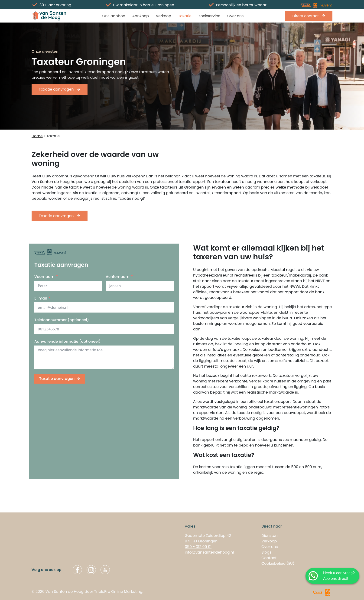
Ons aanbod (114, 16)
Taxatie (185, 16)
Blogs (266, 552)
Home (37, 136)
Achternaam (118, 277)
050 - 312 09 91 (198, 547)
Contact (269, 558)
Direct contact (309, 16)
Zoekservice (209, 16)
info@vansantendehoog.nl (209, 552)
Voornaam (44, 277)
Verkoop (163, 16)
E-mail (41, 298)
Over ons (236, 16)
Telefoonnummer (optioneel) (62, 320)
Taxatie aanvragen (60, 89)
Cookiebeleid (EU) (278, 563)
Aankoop (141, 16)
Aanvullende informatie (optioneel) (67, 341)
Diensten (270, 536)
